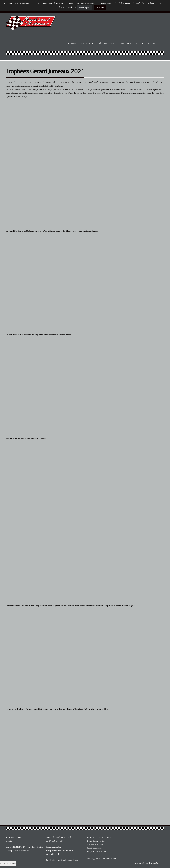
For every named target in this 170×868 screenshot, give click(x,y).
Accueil (71, 43)
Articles (125, 43)
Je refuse (100, 7)
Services (87, 43)
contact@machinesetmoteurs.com (102, 858)
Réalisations (106, 43)
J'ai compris (84, 7)
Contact (153, 43)
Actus (140, 43)
